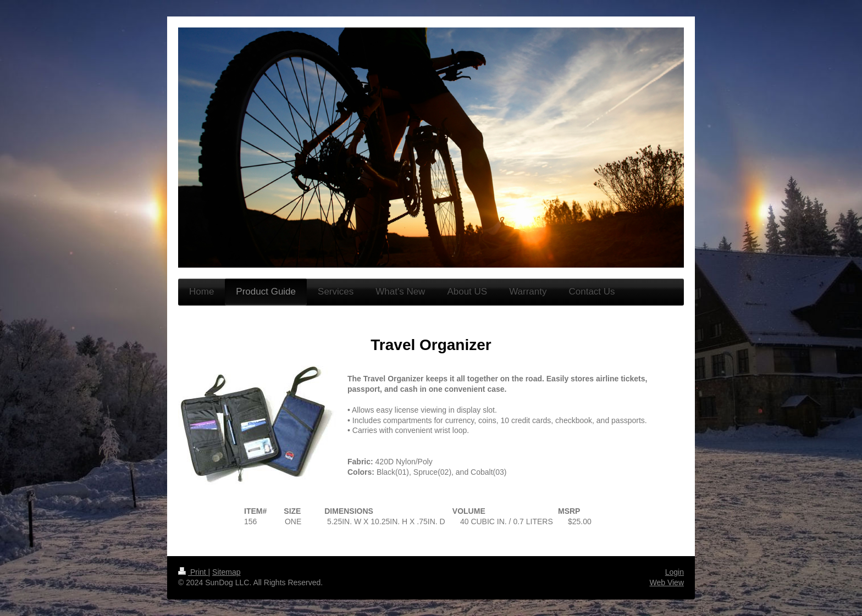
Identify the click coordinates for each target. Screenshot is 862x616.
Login (675, 572)
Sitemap (226, 572)
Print (193, 572)
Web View (667, 582)
